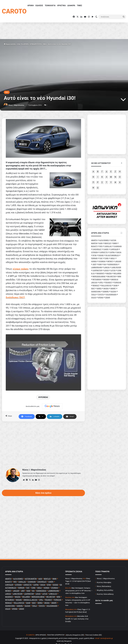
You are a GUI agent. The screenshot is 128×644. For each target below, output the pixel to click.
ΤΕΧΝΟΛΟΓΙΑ (50, 6)
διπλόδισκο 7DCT (15, 297)
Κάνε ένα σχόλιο (43, 488)
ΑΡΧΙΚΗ (31, 6)
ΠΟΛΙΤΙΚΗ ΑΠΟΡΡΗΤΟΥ (56, 630)
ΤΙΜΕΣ (79, 6)
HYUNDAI (44, 392)
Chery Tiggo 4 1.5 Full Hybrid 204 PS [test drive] (78, 576)
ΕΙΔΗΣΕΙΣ (39, 6)
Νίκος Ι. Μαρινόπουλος (106, 573)
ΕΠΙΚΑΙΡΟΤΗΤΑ (36, 44)
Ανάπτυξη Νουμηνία (64, 636)
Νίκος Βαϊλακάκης (104, 581)
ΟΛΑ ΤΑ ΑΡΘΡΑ (23, 44)
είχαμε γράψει (21, 269)
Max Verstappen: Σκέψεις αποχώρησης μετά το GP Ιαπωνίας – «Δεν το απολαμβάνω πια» (79, 586)
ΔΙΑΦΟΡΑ (71, 6)
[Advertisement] (43, 438)
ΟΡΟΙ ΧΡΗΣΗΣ (41, 630)
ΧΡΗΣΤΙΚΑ (61, 6)
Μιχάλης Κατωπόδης (105, 585)
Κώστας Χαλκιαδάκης (105, 589)
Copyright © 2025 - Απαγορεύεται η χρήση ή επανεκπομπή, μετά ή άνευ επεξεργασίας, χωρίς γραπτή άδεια (55, 633)
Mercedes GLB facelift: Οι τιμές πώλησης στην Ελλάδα (77, 614)
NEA (45, 44)
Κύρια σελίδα (10, 44)
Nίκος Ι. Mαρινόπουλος (16, 105)
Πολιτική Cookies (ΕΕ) (94, 630)
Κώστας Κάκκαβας (104, 577)
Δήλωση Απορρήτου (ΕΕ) (75, 630)
